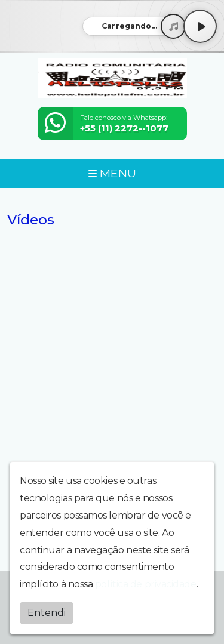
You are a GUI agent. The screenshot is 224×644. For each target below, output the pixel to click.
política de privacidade (146, 584)
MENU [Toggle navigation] (112, 173)
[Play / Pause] (200, 26)
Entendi (47, 613)
